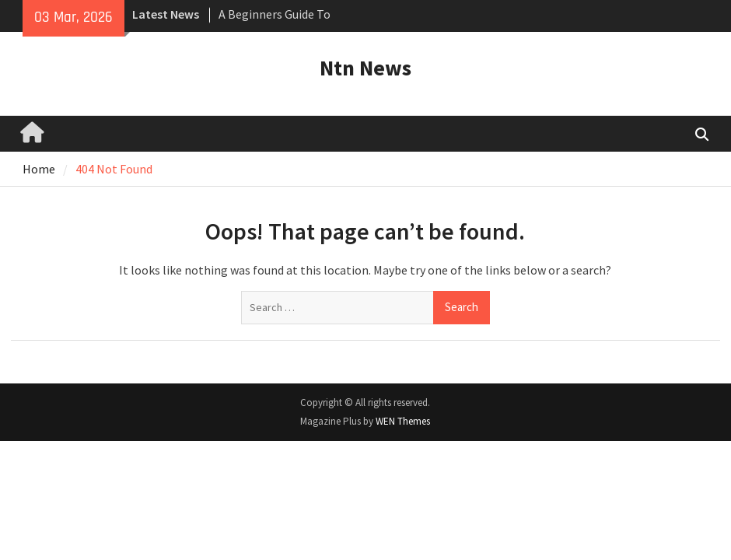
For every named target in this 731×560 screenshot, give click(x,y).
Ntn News (365, 68)
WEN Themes (403, 421)
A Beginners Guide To (275, 14)
